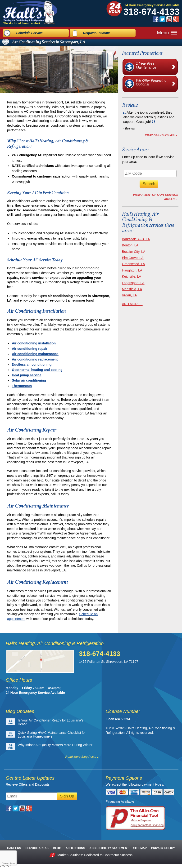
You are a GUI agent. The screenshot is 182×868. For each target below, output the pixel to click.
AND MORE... (132, 304)
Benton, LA (130, 245)
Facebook (156, 19)
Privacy (5, 863)
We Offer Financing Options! (157, 84)
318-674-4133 (152, 12)
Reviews (130, 105)
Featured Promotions (142, 53)
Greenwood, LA (134, 264)
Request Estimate (96, 31)
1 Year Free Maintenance (157, 67)
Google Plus (176, 19)
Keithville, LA (132, 276)
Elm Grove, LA (133, 258)
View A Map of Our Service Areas (156, 197)
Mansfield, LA (132, 289)
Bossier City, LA (134, 252)
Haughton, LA (132, 270)
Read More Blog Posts (81, 757)
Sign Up (67, 796)
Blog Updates (20, 711)
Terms (13, 863)
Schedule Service (29, 31)
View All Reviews (160, 135)
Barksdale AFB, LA (136, 239)
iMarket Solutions (69, 855)
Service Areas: (135, 150)
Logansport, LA (133, 283)
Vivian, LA (130, 295)
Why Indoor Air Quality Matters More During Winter (55, 745)
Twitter (162, 19)
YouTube (169, 19)
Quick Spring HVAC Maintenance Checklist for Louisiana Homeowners (52, 734)
